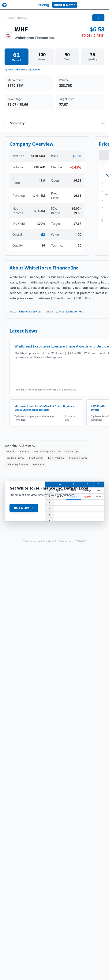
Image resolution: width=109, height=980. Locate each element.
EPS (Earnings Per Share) (47, 452)
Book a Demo (65, 5)
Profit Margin (36, 458)
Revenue (25, 452)
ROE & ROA (39, 464)
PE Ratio (11, 452)
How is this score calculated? (22, 70)
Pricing (43, 5)
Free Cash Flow (56, 458)
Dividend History (15, 458)
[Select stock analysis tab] (54, 123)
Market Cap (71, 452)
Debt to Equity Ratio (17, 464)
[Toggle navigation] (103, 5)
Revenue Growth (78, 458)
